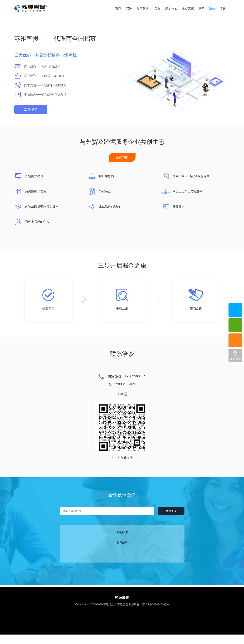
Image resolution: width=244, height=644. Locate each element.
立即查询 (170, 511)
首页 (118, 8)
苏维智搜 (123, 604)
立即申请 (31, 109)
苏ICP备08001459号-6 (154, 604)
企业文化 (188, 8)
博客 (223, 8)
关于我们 (171, 8)
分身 (157, 8)
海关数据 (143, 8)
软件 (129, 8)
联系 (201, 8)
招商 (212, 8)
